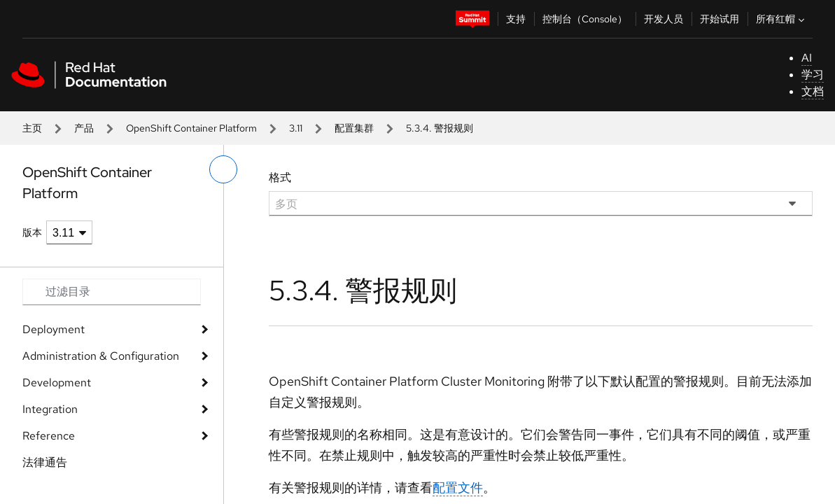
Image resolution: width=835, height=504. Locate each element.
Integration (50, 409)
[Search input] (112, 292)
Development (57, 383)
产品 (84, 128)
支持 (516, 19)
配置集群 (354, 128)
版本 (32, 232)
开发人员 (664, 19)
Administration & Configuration (101, 356)
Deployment (54, 329)
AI (807, 58)
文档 (813, 91)
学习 (813, 75)
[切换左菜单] (223, 169)
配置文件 (458, 488)
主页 (32, 128)
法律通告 (45, 462)
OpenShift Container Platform (191, 128)
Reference (49, 436)
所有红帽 (782, 19)
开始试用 (720, 19)
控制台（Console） (585, 19)
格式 (280, 177)
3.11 (296, 128)
